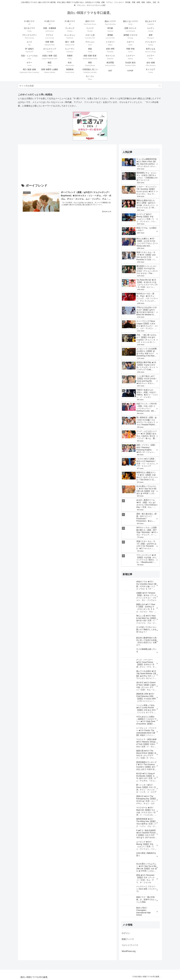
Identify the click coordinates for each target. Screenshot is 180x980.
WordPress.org (129, 951)
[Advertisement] (67, 166)
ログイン (126, 933)
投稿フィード (128, 939)
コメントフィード (130, 945)
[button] (160, 86)
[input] (90, 86)
